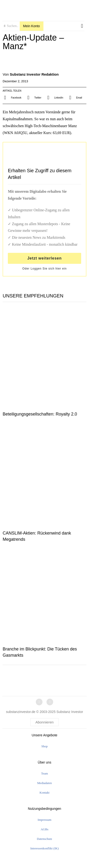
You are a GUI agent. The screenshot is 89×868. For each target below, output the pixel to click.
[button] (82, 26)
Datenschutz (44, 839)
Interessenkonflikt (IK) (45, 848)
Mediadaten (44, 783)
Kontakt (45, 793)
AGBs (44, 829)
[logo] (43, 9)
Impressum (45, 820)
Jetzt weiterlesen (44, 258)
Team (44, 773)
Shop (44, 746)
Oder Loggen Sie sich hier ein (44, 269)
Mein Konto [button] (31, 26)
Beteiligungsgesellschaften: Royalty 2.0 (40, 414)
